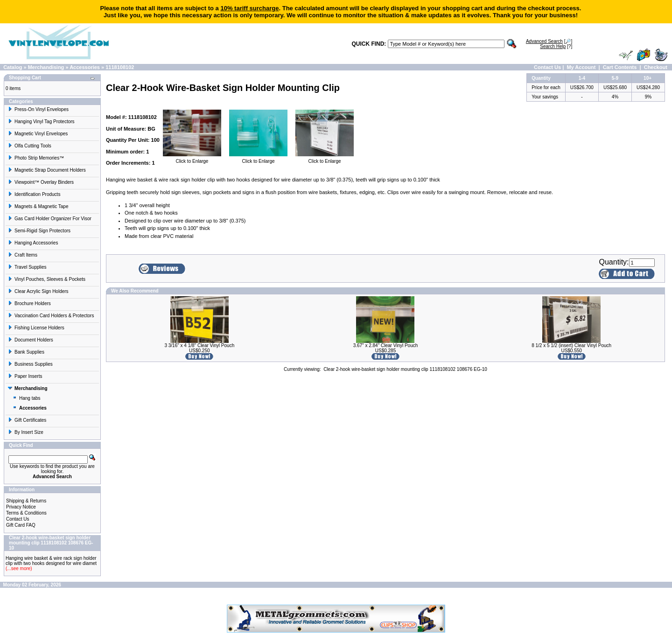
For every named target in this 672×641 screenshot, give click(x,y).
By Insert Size (26, 432)
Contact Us (547, 67)
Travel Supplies (27, 267)
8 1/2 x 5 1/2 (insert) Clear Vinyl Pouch (571, 345)
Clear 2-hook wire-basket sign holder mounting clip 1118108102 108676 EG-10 (405, 369)
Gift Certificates (27, 420)
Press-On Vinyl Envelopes (38, 109)
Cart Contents (620, 67)
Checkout (656, 67)
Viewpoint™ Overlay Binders (41, 182)
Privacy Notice (21, 507)
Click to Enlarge (192, 159)
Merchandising (46, 67)
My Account (581, 67)
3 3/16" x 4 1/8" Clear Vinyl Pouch (199, 345)
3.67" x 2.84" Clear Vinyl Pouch (386, 345)
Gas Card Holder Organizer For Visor (50, 219)
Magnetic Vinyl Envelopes (38, 134)
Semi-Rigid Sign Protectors (39, 231)
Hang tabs (27, 398)
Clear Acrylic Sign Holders (38, 291)
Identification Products (34, 194)
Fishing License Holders (36, 328)
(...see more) (19, 568)
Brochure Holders (29, 303)
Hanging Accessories (33, 243)
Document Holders (31, 340)
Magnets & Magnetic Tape (38, 206)
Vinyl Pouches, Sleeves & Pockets (47, 279)
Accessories (85, 67)
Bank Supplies (26, 352)
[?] (556, 46)
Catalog (13, 67)
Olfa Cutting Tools (30, 146)
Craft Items (23, 255)
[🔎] (549, 41)
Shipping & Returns (26, 501)
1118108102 (120, 67)
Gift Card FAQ (21, 525)
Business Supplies (30, 364)
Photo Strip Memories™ (36, 158)
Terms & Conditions (26, 513)
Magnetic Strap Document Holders (47, 170)
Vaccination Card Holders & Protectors (51, 316)
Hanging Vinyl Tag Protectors (41, 122)
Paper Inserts (25, 376)
